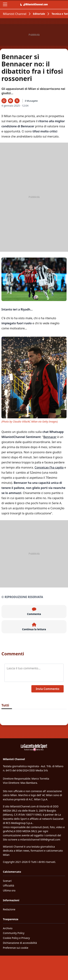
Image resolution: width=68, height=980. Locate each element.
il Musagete (31, 101)
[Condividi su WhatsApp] (4, 101)
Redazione (9, 909)
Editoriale (39, 14)
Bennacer (50, 437)
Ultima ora (9, 890)
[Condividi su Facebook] (11, 101)
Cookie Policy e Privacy (16, 938)
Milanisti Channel (15, 14)
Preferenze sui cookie (16, 948)
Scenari (7, 881)
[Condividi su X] (17, 101)
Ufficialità (9, 886)
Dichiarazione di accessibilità (20, 943)
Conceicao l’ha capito (49, 467)
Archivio (8, 928)
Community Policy (14, 933)
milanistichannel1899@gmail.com (40, 839)
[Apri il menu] (5, 4)
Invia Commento (48, 689)
